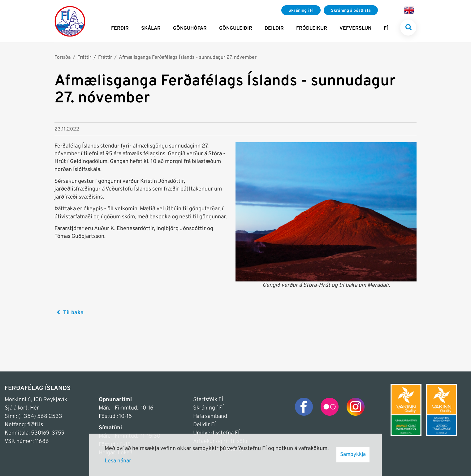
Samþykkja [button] (353, 455)
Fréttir (84, 58)
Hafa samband (210, 416)
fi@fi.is (35, 425)
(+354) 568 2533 (40, 416)
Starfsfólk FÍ (208, 400)
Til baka (73, 313)
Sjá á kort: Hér (22, 408)
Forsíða (63, 58)
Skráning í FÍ (208, 408)
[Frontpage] (70, 21)
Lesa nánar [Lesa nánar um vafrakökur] (118, 461)
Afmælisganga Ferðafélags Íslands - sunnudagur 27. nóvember (188, 58)
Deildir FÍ (204, 425)
